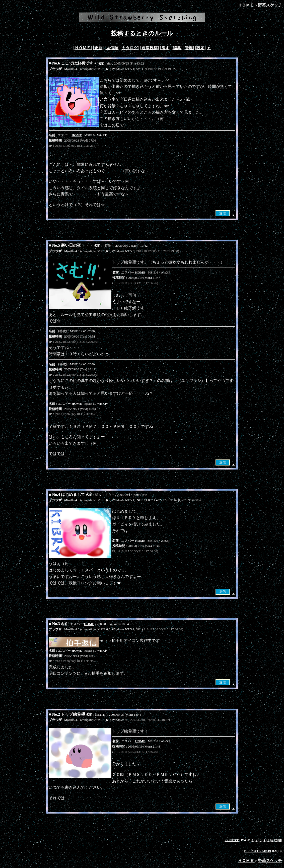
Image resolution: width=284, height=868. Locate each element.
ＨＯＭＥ (246, 5)
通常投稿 (150, 48)
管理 (189, 48)
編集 (177, 48)
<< (232, 840)
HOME (77, 135)
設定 (200, 48)
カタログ (130, 48)
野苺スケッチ (270, 5)
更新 (98, 48)
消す (165, 48)
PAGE (245, 840)
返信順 (112, 48)
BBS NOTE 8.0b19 (258, 851)
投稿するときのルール (142, 33)
